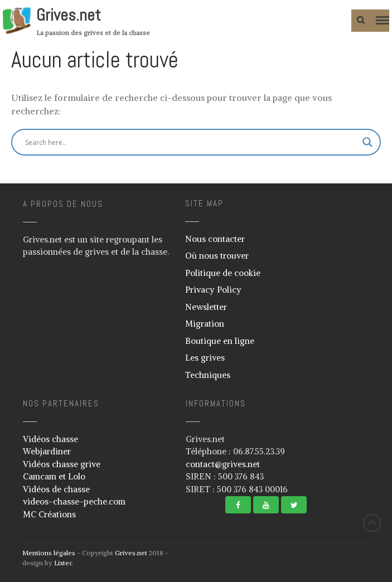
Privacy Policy (213, 290)
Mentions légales (49, 553)
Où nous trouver (217, 256)
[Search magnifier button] (367, 142)
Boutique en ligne (220, 341)
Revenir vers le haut (372, 523)
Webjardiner (47, 451)
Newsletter (206, 307)
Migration (205, 324)
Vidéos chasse (50, 439)
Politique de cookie (223, 273)
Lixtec (63, 563)
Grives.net (69, 15)
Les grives (205, 358)
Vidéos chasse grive (62, 464)
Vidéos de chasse (56, 489)
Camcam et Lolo (54, 476)
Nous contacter (215, 239)
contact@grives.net (223, 464)
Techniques (208, 375)
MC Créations (49, 514)
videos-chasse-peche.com (74, 501)
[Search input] (164, 142)
